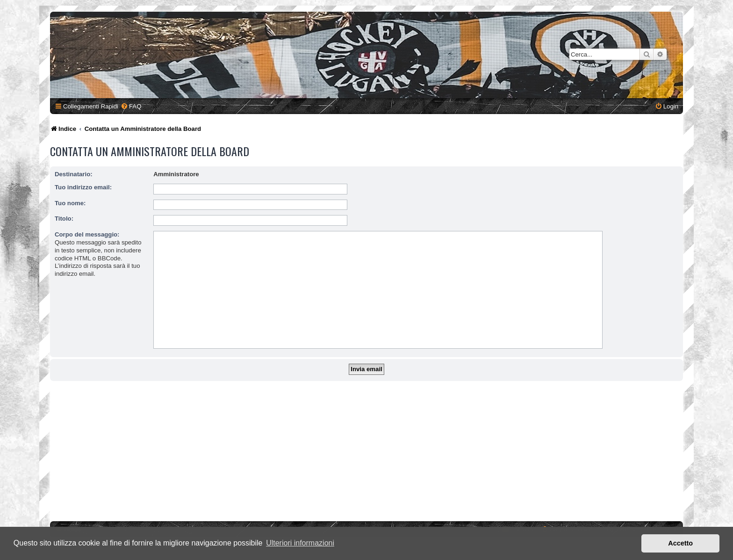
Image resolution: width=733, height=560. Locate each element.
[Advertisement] (366, 451)
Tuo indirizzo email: (83, 187)
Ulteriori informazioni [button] (300, 543)
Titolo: (64, 219)
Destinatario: (74, 174)
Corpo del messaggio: (87, 234)
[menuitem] (131, 106)
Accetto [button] (680, 543)
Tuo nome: (70, 203)
